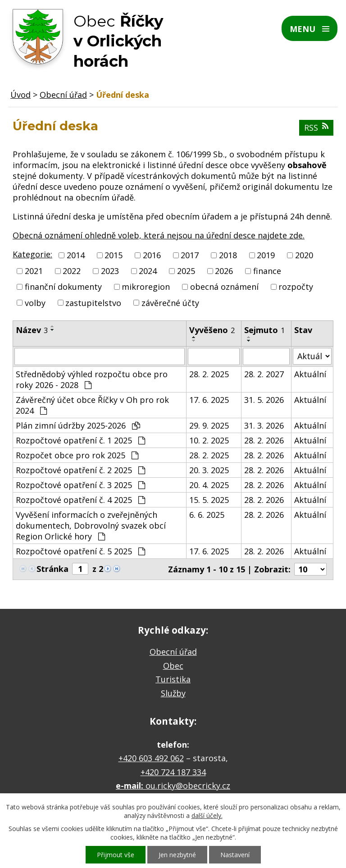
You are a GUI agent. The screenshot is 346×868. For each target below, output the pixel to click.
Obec (173, 666)
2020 (304, 255)
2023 (110, 271)
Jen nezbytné (177, 855)
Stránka (52, 569)
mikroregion (146, 287)
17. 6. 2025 (209, 400)
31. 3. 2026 (264, 425)
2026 (224, 271)
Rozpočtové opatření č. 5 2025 (80, 551)
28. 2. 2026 (264, 440)
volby (35, 303)
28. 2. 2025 (209, 374)
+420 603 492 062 (151, 758)
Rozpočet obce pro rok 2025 (77, 455)
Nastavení (235, 855)
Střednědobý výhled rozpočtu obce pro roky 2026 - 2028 (92, 379)
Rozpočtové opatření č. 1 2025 (80, 440)
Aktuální (310, 374)
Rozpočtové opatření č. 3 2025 (80, 485)
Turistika (173, 679)
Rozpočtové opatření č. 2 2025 (80, 470)
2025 (186, 271)
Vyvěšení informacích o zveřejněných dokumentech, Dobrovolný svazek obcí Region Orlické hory (91, 525)
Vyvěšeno (212, 330)
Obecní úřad (63, 95)
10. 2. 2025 (209, 440)
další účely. (207, 815)
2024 (148, 271)
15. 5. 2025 (209, 500)
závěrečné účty (170, 303)
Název (32, 330)
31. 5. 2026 (264, 400)
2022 (72, 271)
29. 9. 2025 (209, 425)
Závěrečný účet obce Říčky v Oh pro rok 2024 (92, 405)
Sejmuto (264, 330)
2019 (266, 255)
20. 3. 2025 (209, 470)
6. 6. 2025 (207, 515)
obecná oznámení (224, 287)
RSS (316, 128)
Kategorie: (32, 254)
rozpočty (296, 287)
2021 (34, 271)
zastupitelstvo (93, 303)
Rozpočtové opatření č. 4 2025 (80, 500)
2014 (76, 255)
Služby (173, 693)
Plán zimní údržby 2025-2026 (78, 425)
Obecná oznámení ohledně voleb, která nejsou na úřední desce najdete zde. (159, 235)
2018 (228, 255)
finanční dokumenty (63, 287)
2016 (152, 255)
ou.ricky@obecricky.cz (188, 786)
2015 (114, 255)
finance (267, 271)
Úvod (20, 95)
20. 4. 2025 (209, 485)
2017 (190, 255)
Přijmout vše (116, 855)
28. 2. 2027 (264, 374)
